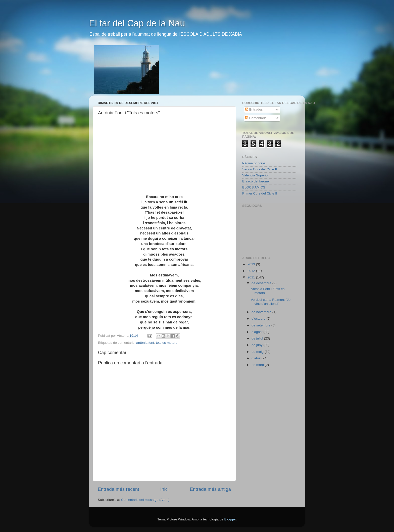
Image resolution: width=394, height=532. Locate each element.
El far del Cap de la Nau (137, 23)
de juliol (258, 338)
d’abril (257, 358)
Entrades (254, 109)
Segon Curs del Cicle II (260, 169)
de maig (258, 352)
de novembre (262, 312)
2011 (252, 277)
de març (258, 365)
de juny (257, 345)
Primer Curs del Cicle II (260, 193)
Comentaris (256, 118)
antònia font (145, 343)
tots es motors (166, 343)
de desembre (262, 283)
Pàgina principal (254, 163)
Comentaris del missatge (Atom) (145, 500)
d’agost (257, 332)
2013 (252, 264)
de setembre (261, 325)
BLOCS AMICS (254, 187)
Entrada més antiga (210, 489)
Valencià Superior (256, 175)
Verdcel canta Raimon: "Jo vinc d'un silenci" (271, 302)
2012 (252, 271)
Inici (165, 489)
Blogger (230, 519)
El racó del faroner (256, 181)
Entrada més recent (118, 489)
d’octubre (259, 319)
